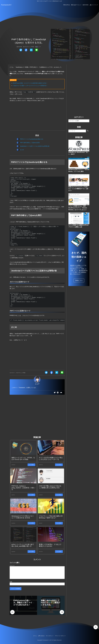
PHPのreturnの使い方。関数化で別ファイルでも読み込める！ (23, 602)
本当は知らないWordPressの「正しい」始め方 (78, 153)
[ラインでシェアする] (37, 51)
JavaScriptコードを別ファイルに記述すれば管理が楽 (35, 146)
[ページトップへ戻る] (96, 627)
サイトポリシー (50, 635)
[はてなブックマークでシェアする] (31, 51)
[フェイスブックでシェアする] (26, 51)
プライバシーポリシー (60, 635)
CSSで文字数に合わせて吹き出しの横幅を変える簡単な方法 (50, 487)
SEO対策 (86, 5)
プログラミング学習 (29, 47)
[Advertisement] (37, 116)
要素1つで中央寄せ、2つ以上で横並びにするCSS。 (50, 545)
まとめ (22, 150)
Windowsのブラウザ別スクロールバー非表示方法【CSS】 (23, 517)
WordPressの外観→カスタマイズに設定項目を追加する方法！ (30, 83)
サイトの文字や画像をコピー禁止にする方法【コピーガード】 (51, 458)
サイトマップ (94, 5)
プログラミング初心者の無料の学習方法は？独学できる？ (51, 517)
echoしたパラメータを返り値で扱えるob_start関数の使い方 (23, 545)
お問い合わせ (41, 635)
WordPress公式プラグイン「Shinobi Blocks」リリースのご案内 (79, 170)
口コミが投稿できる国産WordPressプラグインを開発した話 (78, 226)
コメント (12, 565)
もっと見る (31, 464)
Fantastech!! (6, 5)
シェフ (39, 47)
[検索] (77, 131)
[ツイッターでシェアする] (21, 51)
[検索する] (88, 131)
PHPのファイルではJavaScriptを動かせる (32, 139)
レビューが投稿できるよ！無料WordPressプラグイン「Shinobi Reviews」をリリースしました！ (78, 208)
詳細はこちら (79, 280)
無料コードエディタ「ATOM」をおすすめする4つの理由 (23, 458)
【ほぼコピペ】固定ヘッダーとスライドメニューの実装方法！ (30, 86)
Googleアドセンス (76, 5)
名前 (11, 582)
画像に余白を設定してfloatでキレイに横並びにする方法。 (50, 602)
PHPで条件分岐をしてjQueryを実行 (30, 142)
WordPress (67, 5)
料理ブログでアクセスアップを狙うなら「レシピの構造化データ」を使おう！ (78, 189)
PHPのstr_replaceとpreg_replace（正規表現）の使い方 (23, 487)
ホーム (35, 635)
